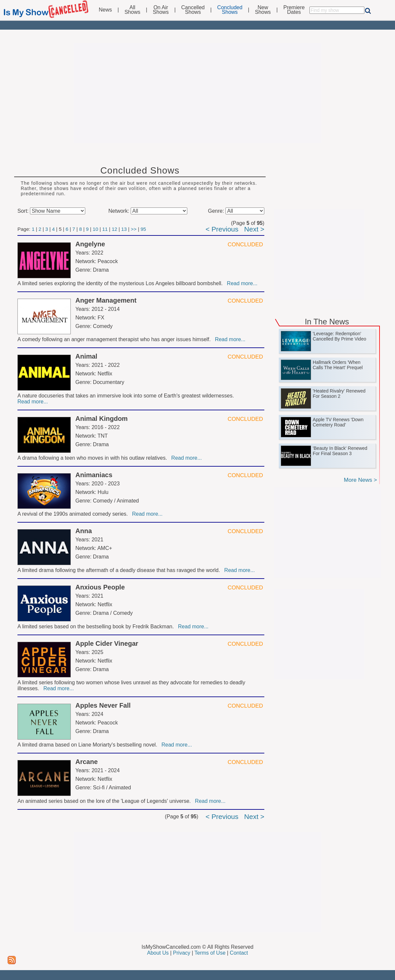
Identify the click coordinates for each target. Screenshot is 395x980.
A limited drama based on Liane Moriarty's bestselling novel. (89, 745)
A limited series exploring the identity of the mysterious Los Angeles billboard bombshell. (121, 283)
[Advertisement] (197, 93)
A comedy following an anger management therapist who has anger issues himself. (116, 339)
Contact (239, 953)
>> (134, 229)
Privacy (182, 953)
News (105, 10)
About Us (158, 953)
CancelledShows (193, 10)
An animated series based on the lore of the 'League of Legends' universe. (105, 801)
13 (124, 229)
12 (114, 229)
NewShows (263, 10)
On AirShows (161, 10)
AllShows (132, 10)
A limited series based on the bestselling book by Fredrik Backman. (97, 626)
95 (143, 229)
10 (96, 229)
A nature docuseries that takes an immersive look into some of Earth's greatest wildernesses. (126, 396)
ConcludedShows (230, 10)
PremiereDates (294, 10)
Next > (254, 229)
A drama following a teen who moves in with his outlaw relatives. (94, 458)
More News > (360, 480)
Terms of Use (210, 953)
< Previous (222, 229)
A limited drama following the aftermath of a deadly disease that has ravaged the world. (120, 570)
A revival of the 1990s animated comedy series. (74, 514)
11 (105, 229)
